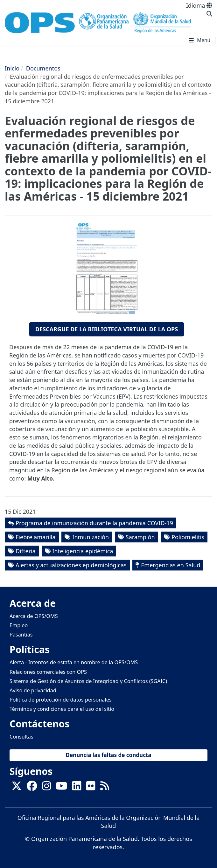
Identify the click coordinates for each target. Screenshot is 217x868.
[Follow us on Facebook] (32, 788)
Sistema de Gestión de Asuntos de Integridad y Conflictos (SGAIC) (88, 681)
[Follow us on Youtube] (61, 788)
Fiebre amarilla (36, 537)
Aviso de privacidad (33, 690)
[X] (17, 788)
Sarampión (140, 537)
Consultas (21, 737)
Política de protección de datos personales (61, 700)
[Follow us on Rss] (105, 788)
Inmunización (91, 537)
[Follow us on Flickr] (91, 788)
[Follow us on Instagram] (46, 788)
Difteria (26, 551)
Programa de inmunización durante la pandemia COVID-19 (94, 523)
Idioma (199, 5)
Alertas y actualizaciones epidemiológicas (71, 565)
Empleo (19, 625)
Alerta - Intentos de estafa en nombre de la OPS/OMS (74, 662)
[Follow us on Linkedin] (77, 788)
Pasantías (21, 635)
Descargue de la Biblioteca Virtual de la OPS (107, 329)
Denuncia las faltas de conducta (108, 755)
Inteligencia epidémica (83, 551)
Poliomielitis (188, 537)
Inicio (12, 68)
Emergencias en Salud (171, 565)
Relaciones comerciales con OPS (48, 672)
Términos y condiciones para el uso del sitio (62, 709)
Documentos (43, 68)
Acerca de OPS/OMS (34, 616)
